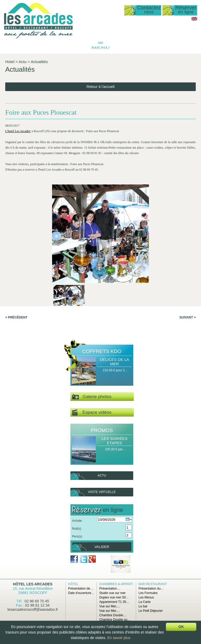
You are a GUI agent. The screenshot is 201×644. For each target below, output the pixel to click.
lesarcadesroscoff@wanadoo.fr (33, 609)
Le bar (143, 606)
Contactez (149, 10)
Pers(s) (77, 536)
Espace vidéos (92, 413)
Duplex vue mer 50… (114, 597)
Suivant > (188, 317)
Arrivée (77, 521)
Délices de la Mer (115, 362)
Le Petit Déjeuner (151, 611)
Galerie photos (92, 397)
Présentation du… (151, 589)
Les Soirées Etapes (115, 441)
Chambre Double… (113, 615)
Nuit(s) (77, 529)
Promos (102, 430)
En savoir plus (119, 638)
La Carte (144, 602)
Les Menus (146, 597)
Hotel (10, 62)
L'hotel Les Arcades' (18, 131)
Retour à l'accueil (101, 87)
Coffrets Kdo (102, 351)
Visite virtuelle (102, 492)
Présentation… (110, 589)
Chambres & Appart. (116, 584)
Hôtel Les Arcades (33, 584)
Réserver (186, 10)
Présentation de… (81, 589)
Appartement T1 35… (114, 602)
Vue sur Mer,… (110, 606)
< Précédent (16, 317)
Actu (23, 62)
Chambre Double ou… (115, 620)
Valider (102, 547)
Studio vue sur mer (112, 593)
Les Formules (148, 593)
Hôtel (73, 584)
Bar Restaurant (153, 584)
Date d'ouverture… (81, 593)
